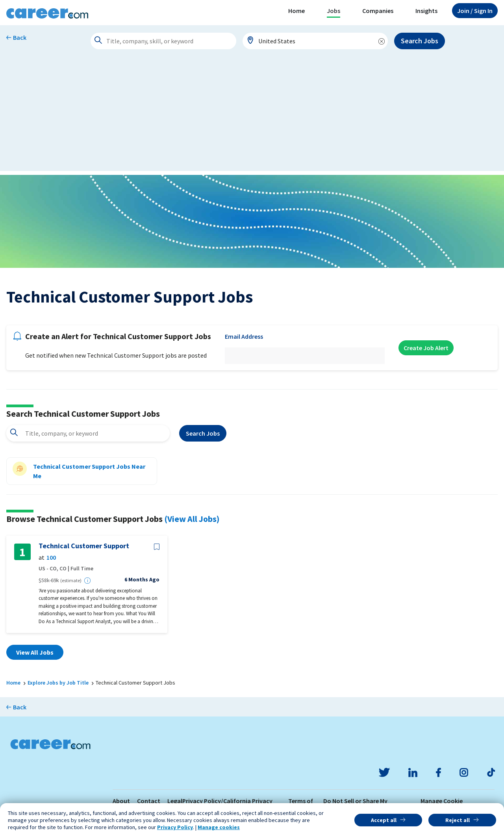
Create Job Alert (426, 348)
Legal (175, 801)
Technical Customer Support (84, 546)
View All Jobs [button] (35, 652)
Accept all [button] (384, 820)
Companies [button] (378, 11)
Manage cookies (219, 827)
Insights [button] (426, 11)
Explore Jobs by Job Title (58, 683)
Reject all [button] (458, 820)
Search (203, 433)
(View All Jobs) (192, 519)
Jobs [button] (334, 11)
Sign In (475, 11)
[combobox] (315, 41)
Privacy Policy (175, 827)
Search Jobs (420, 41)
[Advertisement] (252, 116)
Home (296, 11)
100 (51, 558)
